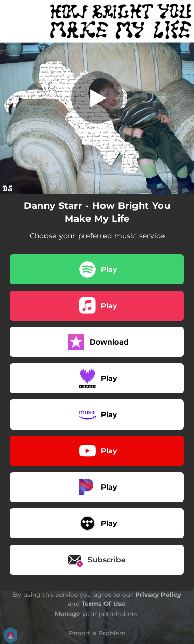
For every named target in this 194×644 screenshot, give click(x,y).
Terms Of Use (103, 603)
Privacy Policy (158, 595)
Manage (68, 614)
